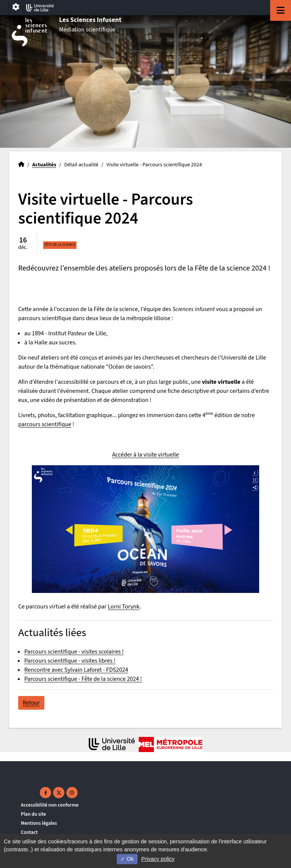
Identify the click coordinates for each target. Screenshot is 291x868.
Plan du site (33, 814)
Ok (127, 859)
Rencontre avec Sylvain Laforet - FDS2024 (76, 670)
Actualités (44, 165)
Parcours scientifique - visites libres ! (70, 661)
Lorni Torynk (124, 607)
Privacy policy (158, 859)
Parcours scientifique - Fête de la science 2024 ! (83, 679)
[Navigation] (281, 10)
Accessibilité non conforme (50, 805)
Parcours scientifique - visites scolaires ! (74, 652)
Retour (31, 703)
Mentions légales (39, 823)
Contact (29, 832)
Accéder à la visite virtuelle (145, 455)
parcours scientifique (45, 424)
